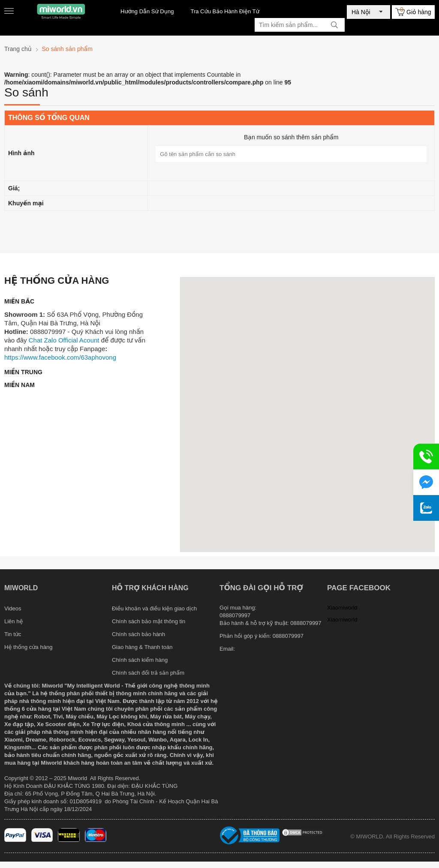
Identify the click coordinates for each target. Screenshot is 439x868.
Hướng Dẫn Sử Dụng (147, 11)
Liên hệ (14, 621)
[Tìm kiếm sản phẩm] (300, 25)
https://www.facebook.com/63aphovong (60, 357)
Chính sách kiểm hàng (140, 660)
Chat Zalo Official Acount (64, 340)
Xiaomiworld (342, 608)
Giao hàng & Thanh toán (142, 647)
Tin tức (13, 634)
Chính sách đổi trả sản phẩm (148, 673)
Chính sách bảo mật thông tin (149, 621)
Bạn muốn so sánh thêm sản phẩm (291, 137)
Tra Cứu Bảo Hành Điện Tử (225, 11)
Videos (13, 608)
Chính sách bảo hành (138, 634)
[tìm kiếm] (334, 25)
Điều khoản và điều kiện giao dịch (154, 608)
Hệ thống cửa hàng (28, 647)
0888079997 (288, 636)
